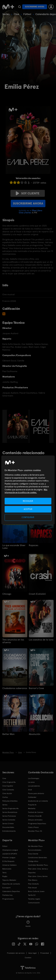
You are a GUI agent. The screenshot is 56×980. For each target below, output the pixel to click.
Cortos (5, 797)
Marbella (32, 808)
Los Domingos (34, 778)
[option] (18, 426)
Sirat (30, 790)
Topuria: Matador (9, 880)
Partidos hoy (7, 895)
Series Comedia (9, 820)
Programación (8, 899)
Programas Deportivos (37, 824)
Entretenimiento (9, 831)
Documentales (8, 827)
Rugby (5, 876)
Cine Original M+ (9, 782)
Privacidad (45, 953)
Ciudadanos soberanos (15, 688)
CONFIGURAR (28, 517)
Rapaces (34, 545)
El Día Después (8, 861)
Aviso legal (32, 953)
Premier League (9, 858)
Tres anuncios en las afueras (13, 641)
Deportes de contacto (11, 884)
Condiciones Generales (37, 858)
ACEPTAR (28, 509)
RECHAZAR (28, 501)
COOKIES (28, 958)
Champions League (10, 850)
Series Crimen (8, 824)
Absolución (35, 734)
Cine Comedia (8, 790)
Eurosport (6, 888)
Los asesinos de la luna (41, 640)
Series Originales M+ (11, 808)
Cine (16, 14)
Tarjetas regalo (34, 899)
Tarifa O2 (32, 895)
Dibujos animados (35, 820)
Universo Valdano (9, 865)
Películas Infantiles (10, 801)
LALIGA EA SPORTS (10, 854)
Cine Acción (7, 793)
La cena (31, 782)
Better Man (8, 734)
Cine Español (8, 786)
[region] (28, 490)
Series (6, 14)
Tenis (4, 873)
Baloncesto (7, 869)
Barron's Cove (36, 688)
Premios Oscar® (35, 816)
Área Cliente (33, 854)
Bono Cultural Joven (36, 891)
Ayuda (28, 924)
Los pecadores (34, 786)
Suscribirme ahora (35, 7)
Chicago (7, 594)
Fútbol (27, 14)
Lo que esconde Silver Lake (14, 547)
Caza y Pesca (33, 827)
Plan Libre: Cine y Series (38, 876)
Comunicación (34, 903)
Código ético (33, 861)
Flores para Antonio (36, 793)
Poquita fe (32, 805)
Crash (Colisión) (37, 594)
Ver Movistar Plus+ (35, 846)
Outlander (32, 797)
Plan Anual (32, 888)
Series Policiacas (9, 816)
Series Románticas (10, 812)
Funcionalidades (35, 850)
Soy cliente (28, 193)
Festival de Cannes (36, 812)
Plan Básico (33, 880)
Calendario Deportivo (11, 891)
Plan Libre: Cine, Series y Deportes (38, 871)
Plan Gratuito (33, 884)
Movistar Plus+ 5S (35, 831)
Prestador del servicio (16, 953)
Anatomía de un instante (38, 801)
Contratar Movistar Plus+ (38, 865)
